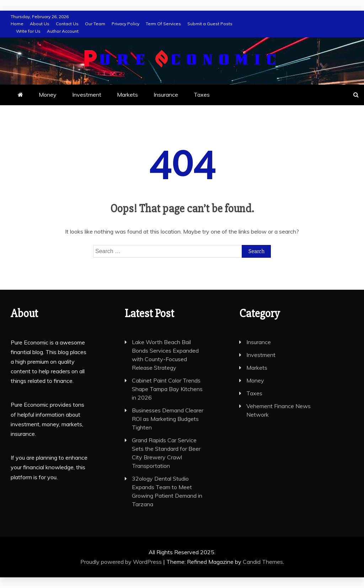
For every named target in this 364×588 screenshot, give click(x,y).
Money (48, 95)
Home (17, 24)
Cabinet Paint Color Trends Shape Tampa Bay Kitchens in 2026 (167, 389)
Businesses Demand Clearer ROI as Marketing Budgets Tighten (168, 419)
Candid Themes (263, 562)
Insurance (166, 95)
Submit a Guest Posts (210, 24)
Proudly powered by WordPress (122, 562)
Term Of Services (163, 24)
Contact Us (67, 24)
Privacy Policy (125, 24)
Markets (127, 95)
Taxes (202, 95)
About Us (40, 24)
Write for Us (28, 31)
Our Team (95, 24)
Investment (87, 95)
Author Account (63, 31)
